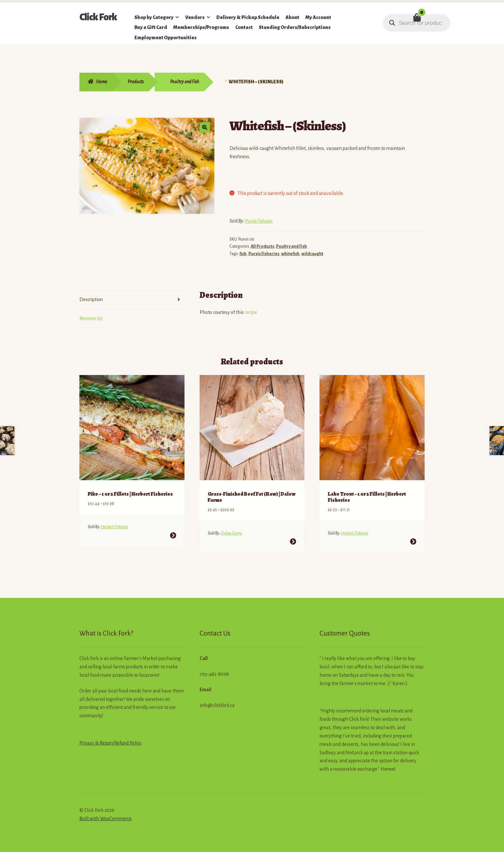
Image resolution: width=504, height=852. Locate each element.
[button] (205, 127)
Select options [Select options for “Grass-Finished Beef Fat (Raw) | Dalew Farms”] (293, 538)
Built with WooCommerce (105, 815)
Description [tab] (91, 299)
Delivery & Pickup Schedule (248, 17)
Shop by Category (154, 17)
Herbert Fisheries (114, 523)
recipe (251, 312)
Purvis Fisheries (259, 221)
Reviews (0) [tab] (91, 318)
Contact (244, 27)
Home (102, 82)
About (292, 17)
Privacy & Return (96, 739)
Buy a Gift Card (151, 27)
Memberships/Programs (201, 27)
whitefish (290, 254)
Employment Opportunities (166, 38)
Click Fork (98, 17)
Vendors (195, 17)
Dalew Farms (231, 530)
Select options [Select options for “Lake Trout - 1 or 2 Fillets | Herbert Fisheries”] (413, 538)
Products (136, 82)
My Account (318, 17)
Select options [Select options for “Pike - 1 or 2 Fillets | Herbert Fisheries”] (173, 532)
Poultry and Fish (185, 82)
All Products (262, 246)
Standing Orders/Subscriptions (295, 27)
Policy (135, 739)
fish (243, 254)
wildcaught (312, 254)
